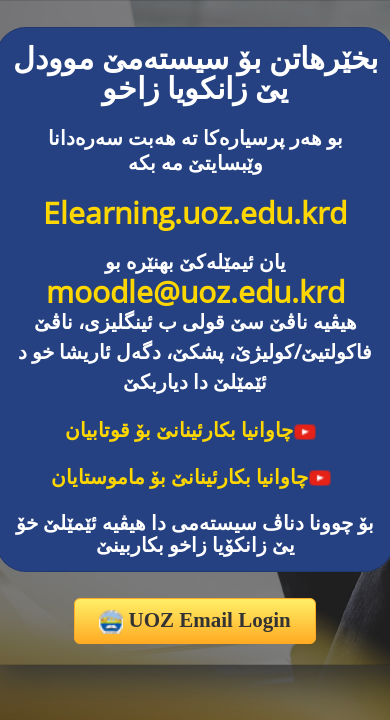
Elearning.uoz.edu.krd (195, 212)
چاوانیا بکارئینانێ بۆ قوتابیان (191, 429)
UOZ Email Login (194, 621)
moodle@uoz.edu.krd (195, 291)
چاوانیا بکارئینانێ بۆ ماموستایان (191, 476)
